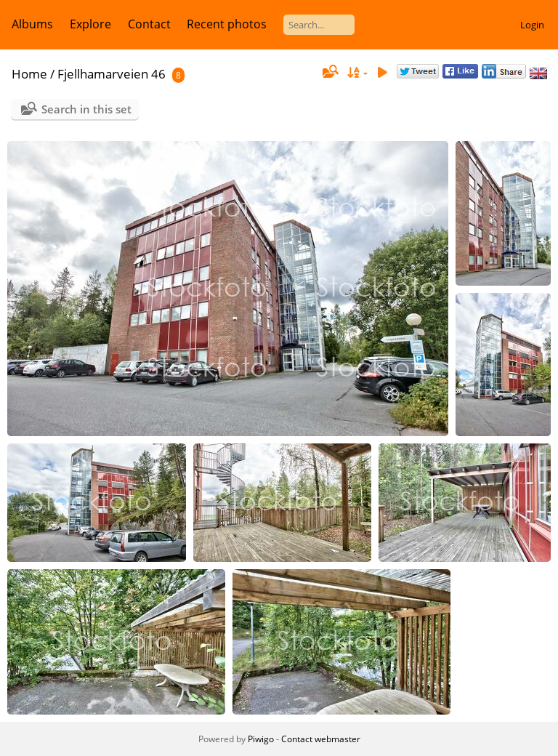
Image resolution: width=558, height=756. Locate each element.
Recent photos (227, 24)
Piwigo (261, 739)
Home (29, 74)
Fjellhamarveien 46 (112, 74)
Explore (90, 24)
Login (532, 25)
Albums (32, 24)
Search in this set (86, 109)
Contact (149, 24)
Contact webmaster (321, 739)
